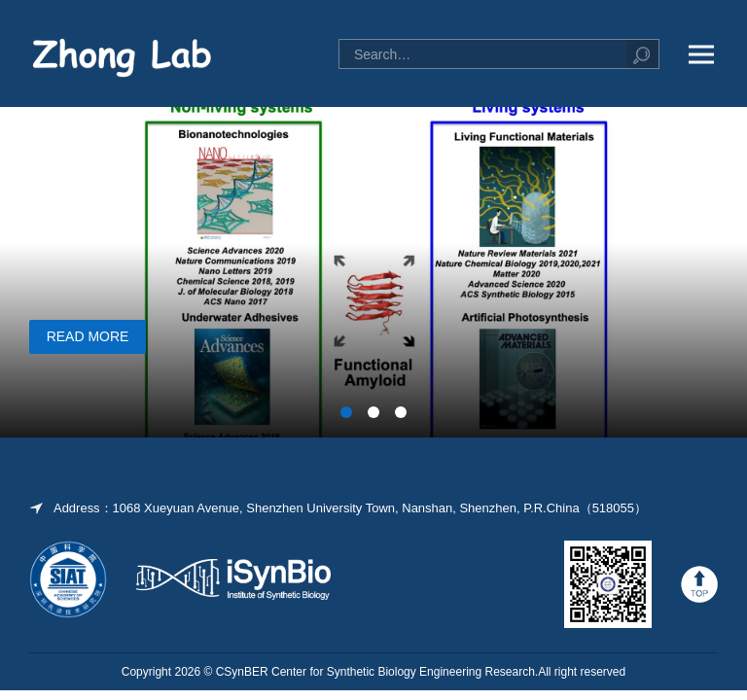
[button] (346, 412)
